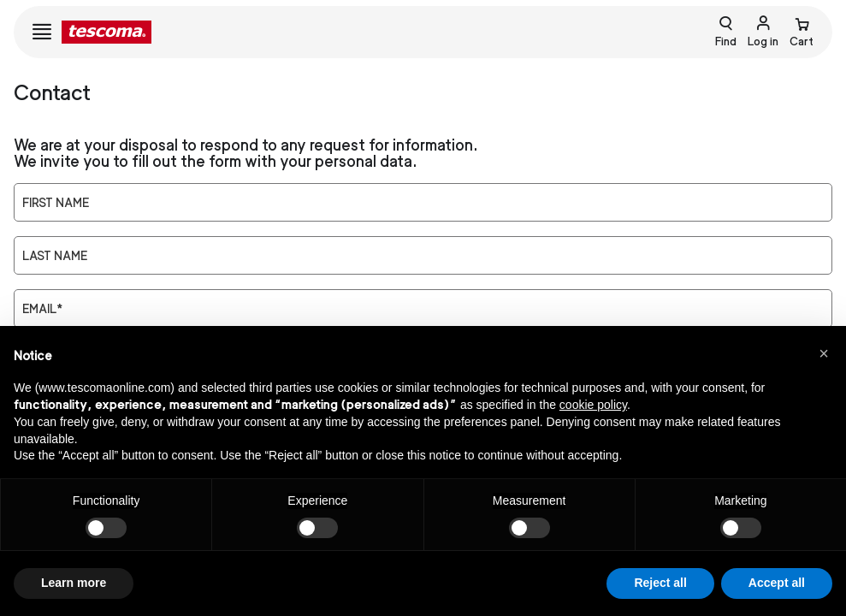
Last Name (55, 256)
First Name (56, 203)
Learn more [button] (74, 583)
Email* (42, 309)
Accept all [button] (777, 583)
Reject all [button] (660, 583)
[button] (824, 353)
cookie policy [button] (593, 405)
